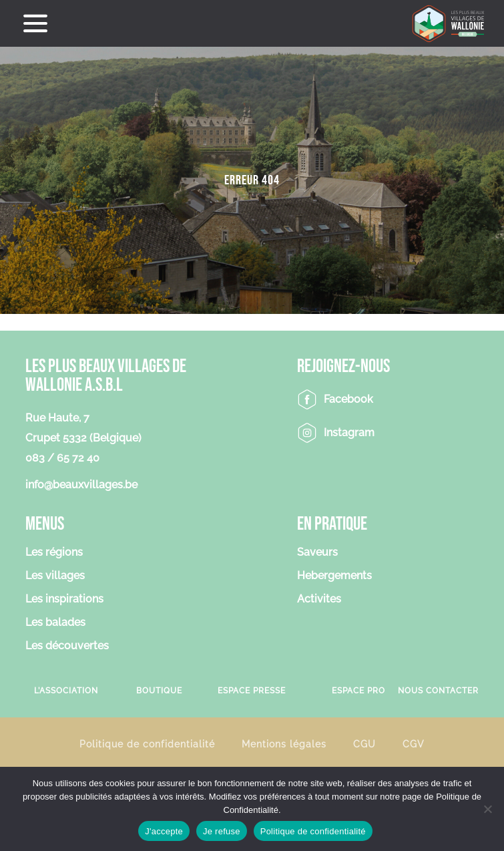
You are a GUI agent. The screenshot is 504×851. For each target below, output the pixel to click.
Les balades (55, 623)
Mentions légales (284, 744)
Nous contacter (438, 691)
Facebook (348, 399)
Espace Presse (252, 691)
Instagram (349, 433)
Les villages (55, 576)
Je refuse (222, 831)
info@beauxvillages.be (81, 485)
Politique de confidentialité (147, 744)
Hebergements (334, 576)
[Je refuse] (487, 809)
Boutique (159, 691)
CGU (364, 744)
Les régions (54, 553)
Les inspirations (64, 600)
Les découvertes (67, 646)
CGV (414, 744)
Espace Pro (358, 691)
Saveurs (317, 553)
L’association (66, 691)
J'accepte (164, 831)
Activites (319, 600)
